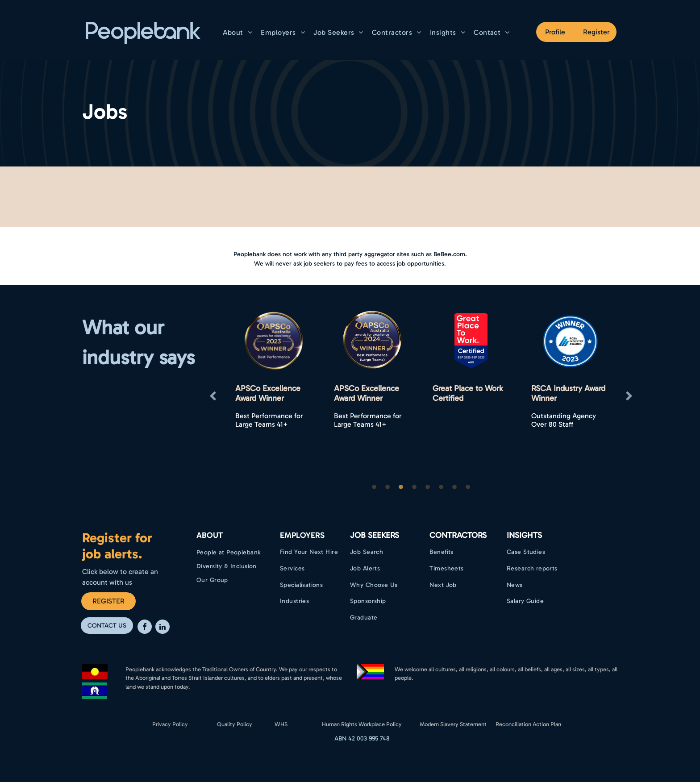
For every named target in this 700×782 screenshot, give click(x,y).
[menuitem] (239, 32)
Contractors (458, 535)
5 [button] (428, 487)
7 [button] (454, 487)
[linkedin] (162, 628)
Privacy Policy (170, 724)
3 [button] (401, 487)
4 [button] (414, 487)
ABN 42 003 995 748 (362, 738)
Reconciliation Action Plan (528, 724)
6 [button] (441, 487)
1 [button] (374, 487)
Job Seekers (375, 535)
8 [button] (468, 487)
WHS (281, 724)
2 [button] (387, 487)
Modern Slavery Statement (453, 724)
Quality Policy (235, 724)
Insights (524, 535)
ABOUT (210, 535)
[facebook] (145, 628)
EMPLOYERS (302, 535)
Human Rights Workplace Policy (362, 724)
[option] (273, 396)
